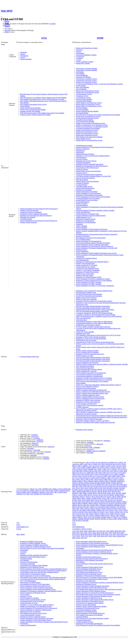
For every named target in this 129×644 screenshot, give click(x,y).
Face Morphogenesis (82, 260)
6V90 (107, 534)
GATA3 (37, 491)
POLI (93, 502)
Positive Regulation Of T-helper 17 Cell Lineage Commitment (95, 286)
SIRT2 (82, 509)
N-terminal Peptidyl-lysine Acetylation (88, 198)
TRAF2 (92, 515)
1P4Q (78, 531)
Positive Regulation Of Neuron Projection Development (93, 197)
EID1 (125, 471)
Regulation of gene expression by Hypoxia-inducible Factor (94, 291)
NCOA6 (106, 495)
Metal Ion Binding (82, 108)
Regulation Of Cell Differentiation (87, 612)
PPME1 (25, 492)
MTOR (100, 493)
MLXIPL (115, 492)
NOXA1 (109, 497)
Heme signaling (81, 383)
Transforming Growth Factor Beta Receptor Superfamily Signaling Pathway (43, 571)
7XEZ (94, 536)
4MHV (23, 534)
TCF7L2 (83, 514)
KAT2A (104, 486)
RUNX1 (123, 505)
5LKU (86, 533)
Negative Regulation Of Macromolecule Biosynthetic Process (95, 600)
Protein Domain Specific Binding (30, 108)
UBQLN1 (80, 517)
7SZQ (126, 534)
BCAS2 (115, 464)
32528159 (40, 442)
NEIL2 (122, 495)
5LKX (90, 533)
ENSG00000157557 (23, 527)
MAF (105, 488)
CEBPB (88, 468)
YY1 (120, 517)
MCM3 (105, 490)
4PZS (120, 531)
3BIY (94, 531)
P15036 (19, 529)
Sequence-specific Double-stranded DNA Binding (35, 115)
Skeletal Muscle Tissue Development (87, 181)
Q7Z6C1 (89, 529)
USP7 (32, 494)
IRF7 (77, 486)
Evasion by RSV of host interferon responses (90, 405)
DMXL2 (55, 489)
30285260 (33, 455)
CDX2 (78, 468)
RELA (89, 505)
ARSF (86, 464)
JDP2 (85, 486)
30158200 (30, 448)
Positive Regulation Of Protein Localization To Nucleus (93, 279)
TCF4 (78, 514)
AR (125, 462)
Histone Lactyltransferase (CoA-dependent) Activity (92, 127)
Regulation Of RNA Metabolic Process (32, 567)
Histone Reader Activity (83, 139)
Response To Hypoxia (83, 149)
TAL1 (122, 512)
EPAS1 (93, 473)
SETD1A (123, 507)
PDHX (88, 500)
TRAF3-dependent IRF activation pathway (89, 369)
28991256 (96, 451)
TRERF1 (97, 515)
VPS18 (94, 517)
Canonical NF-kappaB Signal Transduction (89, 175)
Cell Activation (25, 594)
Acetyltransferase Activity (84, 94)
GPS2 (110, 476)
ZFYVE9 (43, 494)
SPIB (89, 510)
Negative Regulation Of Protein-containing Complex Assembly (95, 210)
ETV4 (120, 473)
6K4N (83, 534)
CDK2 (124, 466)
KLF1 (74, 488)
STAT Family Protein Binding (85, 122)
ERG (69, 489)
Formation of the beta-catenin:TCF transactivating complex (94, 301)
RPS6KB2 (117, 505)
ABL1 (88, 462)
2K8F (82, 531)
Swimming (79, 224)
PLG (115, 500)
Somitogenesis (80, 151)
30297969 (90, 453)
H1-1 (74, 478)
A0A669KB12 (77, 529)
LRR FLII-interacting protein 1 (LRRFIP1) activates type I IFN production (99, 316)
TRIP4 (102, 515)
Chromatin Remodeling (83, 163)
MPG (81, 493)
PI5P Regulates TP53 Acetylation (86, 340)
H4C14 (83, 480)
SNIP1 (120, 509)
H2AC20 (82, 478)
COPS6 (85, 469)
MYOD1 (119, 493)
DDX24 (86, 471)
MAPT (92, 490)
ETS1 (18, 491)
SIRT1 (78, 509)
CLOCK (123, 468)
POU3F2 (97, 502)
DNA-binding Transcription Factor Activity (33, 104)
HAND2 (101, 480)
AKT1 (106, 462)
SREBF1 (93, 510)
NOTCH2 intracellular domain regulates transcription (92, 311)
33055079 (51, 447)
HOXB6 (103, 483)
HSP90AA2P (86, 485)
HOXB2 (86, 483)
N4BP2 (124, 493)
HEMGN (75, 481)
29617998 (37, 450)
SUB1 (90, 512)
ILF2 (92, 485)
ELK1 (82, 473)
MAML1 (116, 488)
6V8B (94, 534)
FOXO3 (102, 474)
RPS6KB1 (110, 505)
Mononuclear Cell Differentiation (30, 583)
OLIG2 (104, 498)
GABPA (116, 474)
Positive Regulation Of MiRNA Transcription (34, 545)
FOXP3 (107, 474)
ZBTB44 (37, 494)
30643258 (100, 444)
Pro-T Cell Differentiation (28, 581)
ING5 (115, 485)
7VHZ (82, 536)
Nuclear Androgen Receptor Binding (87, 111)
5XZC (111, 533)
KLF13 (78, 488)
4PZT (124, 531)
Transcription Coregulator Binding (87, 69)
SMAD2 (93, 509)
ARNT (82, 464)
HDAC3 (116, 480)
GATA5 (80, 476)
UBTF (85, 517)
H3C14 (74, 480)
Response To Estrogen (83, 236)
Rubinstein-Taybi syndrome (85, 430)
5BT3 (74, 533)
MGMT (105, 492)
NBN (86, 495)
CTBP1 (99, 469)
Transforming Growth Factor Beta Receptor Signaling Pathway (39, 572)
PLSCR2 (75, 502)
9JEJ (82, 538)
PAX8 (121, 498)
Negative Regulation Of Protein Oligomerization (91, 216)
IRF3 (125, 485)
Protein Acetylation (82, 169)
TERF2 (91, 514)
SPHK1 (84, 510)
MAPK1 (81, 490)
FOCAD (23, 491)
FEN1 (79, 474)
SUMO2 (95, 512)
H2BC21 (104, 478)
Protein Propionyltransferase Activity (87, 118)
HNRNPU (114, 481)
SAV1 (96, 507)
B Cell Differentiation (83, 202)
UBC (28, 494)
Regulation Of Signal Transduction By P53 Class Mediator (94, 280)
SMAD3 (98, 509)
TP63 (84, 515)
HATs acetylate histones (83, 318)
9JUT (86, 538)
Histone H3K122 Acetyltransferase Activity (89, 140)
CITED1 (107, 468)
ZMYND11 (49, 494)
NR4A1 (89, 498)
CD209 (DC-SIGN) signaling (85, 332)
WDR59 (99, 517)
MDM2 (79, 492)
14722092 (52, 24)
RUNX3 (80, 507)
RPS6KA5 (103, 505)
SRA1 (52, 492)
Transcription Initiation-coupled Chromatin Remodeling (93, 243)
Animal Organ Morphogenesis (85, 188)
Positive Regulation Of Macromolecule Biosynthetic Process (95, 564)
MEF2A (89, 492)
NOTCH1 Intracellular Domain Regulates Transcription (93, 306)
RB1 (125, 503)
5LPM (102, 533)
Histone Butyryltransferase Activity (87, 135)
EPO (97, 473)
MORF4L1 (76, 493)
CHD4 (102, 468)
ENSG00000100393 (78, 527)
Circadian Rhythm (82, 185)
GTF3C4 (42, 491)
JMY (89, 486)
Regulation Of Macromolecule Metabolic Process (91, 576)
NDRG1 (56, 491)
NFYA (93, 497)
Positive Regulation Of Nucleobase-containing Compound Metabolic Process (44, 569)
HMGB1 (91, 481)
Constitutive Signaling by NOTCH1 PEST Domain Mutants (94, 313)
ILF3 (95, 485)
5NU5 (106, 533)
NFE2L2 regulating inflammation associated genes (91, 390)
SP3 (81, 510)
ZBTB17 (75, 519)
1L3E (74, 531)
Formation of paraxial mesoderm (86, 388)
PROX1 (96, 503)
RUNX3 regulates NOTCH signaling (87, 351)
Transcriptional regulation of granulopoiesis (89, 375)
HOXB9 (114, 483)
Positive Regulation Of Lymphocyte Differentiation (36, 610)
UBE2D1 (122, 515)
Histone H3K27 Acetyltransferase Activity (89, 106)
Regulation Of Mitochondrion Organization (89, 195)
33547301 (45, 457)
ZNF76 (80, 521)
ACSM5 (93, 462)
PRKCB (75, 503)
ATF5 (103, 464)
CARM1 (103, 466)
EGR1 (121, 471)
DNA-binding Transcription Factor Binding (89, 137)
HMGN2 (102, 481)
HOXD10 (120, 483)
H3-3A (114, 478)
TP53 (74, 515)
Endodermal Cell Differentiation (86, 222)
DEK (96, 471)
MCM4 (117, 490)
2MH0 (86, 531)
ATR (107, 464)
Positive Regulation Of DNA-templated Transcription (92, 245)
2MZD (90, 531)
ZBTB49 (87, 519)
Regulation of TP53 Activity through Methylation (91, 339)
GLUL (94, 476)
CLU (36, 489)
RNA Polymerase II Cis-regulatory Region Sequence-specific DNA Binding (43, 98)
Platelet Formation (82, 204)
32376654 (34, 435)
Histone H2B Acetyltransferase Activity (88, 104)
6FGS (123, 533)
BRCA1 (80, 466)
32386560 (46, 459)
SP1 (78, 510)
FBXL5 (75, 474)
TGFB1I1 (103, 514)
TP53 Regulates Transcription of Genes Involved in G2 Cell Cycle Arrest (98, 335)
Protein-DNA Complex (83, 63)
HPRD (7, 32)
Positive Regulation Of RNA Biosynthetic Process (35, 586)
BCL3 (120, 464)
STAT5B (60, 492)
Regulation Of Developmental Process (88, 608)
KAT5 (114, 486)
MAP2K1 (122, 488)
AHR (102, 462)
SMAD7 (115, 509)
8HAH (119, 536)
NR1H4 (124, 497)
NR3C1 (68, 491)
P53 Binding (80, 72)
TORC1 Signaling (82, 226)
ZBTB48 (81, 519)
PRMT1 (91, 503)
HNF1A (108, 481)
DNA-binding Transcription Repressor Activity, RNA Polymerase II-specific (43, 101)
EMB (89, 473)
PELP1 (93, 500)
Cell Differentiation (26, 219)
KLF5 (87, 488)
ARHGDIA (76, 464)
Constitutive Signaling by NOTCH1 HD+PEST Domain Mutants (96, 315)
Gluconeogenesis (81, 157)
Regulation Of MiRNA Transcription (31, 541)
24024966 (40, 454)
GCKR (90, 476)
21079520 (47, 452)
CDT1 (74, 468)
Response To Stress (26, 596)
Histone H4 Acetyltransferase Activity (88, 92)
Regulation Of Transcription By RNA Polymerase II (36, 216)
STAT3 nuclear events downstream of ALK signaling (92, 381)
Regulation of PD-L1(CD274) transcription (89, 419)
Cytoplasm (79, 58)
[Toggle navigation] (2, 17)
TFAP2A (97, 514)
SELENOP (102, 507)
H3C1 (122, 478)
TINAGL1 (117, 514)
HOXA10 (75, 483)
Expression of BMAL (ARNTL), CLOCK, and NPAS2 (93, 421)
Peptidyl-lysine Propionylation (85, 263)
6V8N (103, 534)
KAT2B (110, 486)
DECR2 (92, 471)
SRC (56, 492)
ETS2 (44, 38)
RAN (122, 503)
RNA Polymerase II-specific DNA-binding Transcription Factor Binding (42, 113)
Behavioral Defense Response (85, 154)
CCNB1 (108, 466)
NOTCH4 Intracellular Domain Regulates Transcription (93, 361)
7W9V (90, 536)
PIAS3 (102, 500)
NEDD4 (117, 495)
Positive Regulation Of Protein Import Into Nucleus (92, 229)
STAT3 (126, 510)
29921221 (35, 443)
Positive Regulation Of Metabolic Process (33, 593)
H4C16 (88, 480)
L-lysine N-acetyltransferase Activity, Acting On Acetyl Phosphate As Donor (99, 84)
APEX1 (121, 462)
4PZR (116, 531)
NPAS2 (114, 497)
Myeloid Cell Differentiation (29, 562)
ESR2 (104, 473)
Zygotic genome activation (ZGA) (86, 404)
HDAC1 (111, 480)
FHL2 (83, 474)
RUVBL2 (86, 507)
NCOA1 (90, 495)
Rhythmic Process (82, 250)
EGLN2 (61, 489)
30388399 (39, 440)
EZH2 (124, 473)
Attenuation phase (82, 320)
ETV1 (116, 473)
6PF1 (87, 534)
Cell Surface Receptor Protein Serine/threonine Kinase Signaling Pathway (43, 579)
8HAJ (74, 538)
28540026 (107, 441)
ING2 (107, 485)
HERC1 (81, 481)
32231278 (90, 449)
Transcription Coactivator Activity (87, 80)
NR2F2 (79, 498)
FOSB (87, 474)
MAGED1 (110, 488)
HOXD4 (75, 485)
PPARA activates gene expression (86, 298)
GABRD (32, 491)
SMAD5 (109, 509)
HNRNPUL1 (121, 481)
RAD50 (117, 503)
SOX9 (74, 510)
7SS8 (118, 534)
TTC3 (24, 494)
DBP (77, 471)
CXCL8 (120, 469)
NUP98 (94, 498)
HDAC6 (122, 480)
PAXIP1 (75, 500)
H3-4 (118, 478)
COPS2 (80, 469)
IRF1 (118, 485)
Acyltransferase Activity (83, 98)
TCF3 (74, 514)
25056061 (89, 451)
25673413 (35, 436)
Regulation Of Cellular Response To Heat (89, 277)
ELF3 (78, 473)
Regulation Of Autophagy (84, 190)
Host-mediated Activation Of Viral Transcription (91, 238)
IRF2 (122, 485)
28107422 (35, 445)
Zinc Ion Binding (81, 89)
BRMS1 (86, 466)
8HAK (78, 538)
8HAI (123, 536)
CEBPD (94, 468)
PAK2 (113, 498)
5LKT (82, 533)
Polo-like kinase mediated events (86, 292)
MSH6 (90, 493)
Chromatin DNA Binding (84, 101)
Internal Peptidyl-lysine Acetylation (87, 200)
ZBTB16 (124, 517)
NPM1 (119, 497)
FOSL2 (97, 474)
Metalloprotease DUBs (83, 333)
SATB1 (92, 507)
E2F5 (112, 471)
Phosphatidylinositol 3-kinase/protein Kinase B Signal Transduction (97, 234)
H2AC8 (98, 478)
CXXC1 (125, 469)
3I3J (98, 531)
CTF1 (109, 469)
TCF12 (126, 512)
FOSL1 (92, 474)
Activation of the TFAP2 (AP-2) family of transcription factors (95, 342)
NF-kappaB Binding (82, 113)
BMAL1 (75, 466)
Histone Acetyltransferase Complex (87, 48)
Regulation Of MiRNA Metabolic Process (33, 543)
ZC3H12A (110, 519)
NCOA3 (101, 495)
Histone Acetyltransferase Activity (87, 82)
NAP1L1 (75, 495)
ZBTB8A (103, 519)
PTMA (101, 503)
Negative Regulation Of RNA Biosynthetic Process (36, 620)
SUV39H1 (101, 512)
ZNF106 (125, 519)
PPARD (108, 502)
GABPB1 (121, 474)
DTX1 (100, 471)
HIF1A (85, 481)
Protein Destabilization (83, 212)
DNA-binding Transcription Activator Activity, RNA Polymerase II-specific (43, 577)
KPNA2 (92, 488)
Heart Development (82, 180)
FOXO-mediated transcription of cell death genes (91, 373)
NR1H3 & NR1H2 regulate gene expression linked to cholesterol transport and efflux (102, 364)
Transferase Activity (82, 96)
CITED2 (112, 468)
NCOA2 (96, 495)
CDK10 (32, 489)
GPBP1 (105, 476)
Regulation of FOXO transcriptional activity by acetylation (94, 378)
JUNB (96, 486)
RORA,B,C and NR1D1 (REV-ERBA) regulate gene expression (96, 422)
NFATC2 (88, 497)
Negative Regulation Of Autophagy (87, 192)
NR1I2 (74, 498)
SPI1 (48, 492)
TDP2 (65, 492)
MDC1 (74, 492)
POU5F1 (19, 492)
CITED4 (118, 468)
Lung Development (82, 205)
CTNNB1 (114, 469)
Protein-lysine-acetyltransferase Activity (88, 116)
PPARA (103, 502)
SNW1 (124, 509)
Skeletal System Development (29, 210)
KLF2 (83, 488)
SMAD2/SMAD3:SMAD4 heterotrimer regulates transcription (95, 310)
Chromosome (80, 57)
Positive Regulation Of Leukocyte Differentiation (35, 576)
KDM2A (124, 486)
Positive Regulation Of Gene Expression (88, 193)
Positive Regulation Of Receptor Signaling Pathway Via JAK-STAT (97, 248)
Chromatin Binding (82, 75)
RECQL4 (80, 505)
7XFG (99, 536)
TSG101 (107, 515)
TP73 (88, 515)
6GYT (79, 534)
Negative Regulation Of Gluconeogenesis (89, 241)
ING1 (103, 485)
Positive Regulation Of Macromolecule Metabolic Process (38, 589)
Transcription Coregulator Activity (87, 79)
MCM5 (122, 490)
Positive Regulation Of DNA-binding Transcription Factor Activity (96, 253)
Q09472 (84, 529)
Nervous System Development (85, 178)
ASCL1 (90, 464)
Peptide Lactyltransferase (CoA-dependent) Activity (92, 125)
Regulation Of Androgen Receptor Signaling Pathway (92, 262)
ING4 (111, 485)
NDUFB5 (62, 491)
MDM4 (84, 492)
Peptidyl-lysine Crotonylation (85, 274)
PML (80, 502)
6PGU (90, 534)
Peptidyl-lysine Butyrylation (85, 275)
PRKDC (86, 503)
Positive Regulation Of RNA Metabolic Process (91, 547)
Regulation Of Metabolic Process (86, 584)
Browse (7, 21)
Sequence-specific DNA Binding (30, 111)
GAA (111, 474)
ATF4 (100, 464)
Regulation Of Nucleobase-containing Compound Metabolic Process (41, 591)
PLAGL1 (111, 500)
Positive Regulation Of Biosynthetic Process (90, 567)
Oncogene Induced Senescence (30, 357)
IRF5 (74, 486)
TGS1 (108, 514)
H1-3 (77, 478)
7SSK (122, 534)
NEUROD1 (76, 497)
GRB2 (114, 476)
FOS (27, 491)
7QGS (114, 534)
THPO (112, 514)
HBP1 (106, 480)
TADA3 (112, 512)
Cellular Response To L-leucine (86, 267)
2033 (74, 523)
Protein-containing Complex (85, 62)
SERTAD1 (113, 507)
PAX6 (117, 498)
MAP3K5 (75, 490)
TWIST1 (113, 515)
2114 (18, 523)
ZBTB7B (97, 519)
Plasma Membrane (26, 59)
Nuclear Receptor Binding (84, 99)
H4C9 (96, 480)
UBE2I (74, 517)
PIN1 (106, 500)
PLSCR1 (120, 500)
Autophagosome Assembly (84, 145)
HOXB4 (97, 483)
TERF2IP (19, 494)
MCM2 (100, 490)
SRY (104, 510)
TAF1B (117, 512)
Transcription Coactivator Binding (87, 70)
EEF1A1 (116, 471)
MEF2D (100, 492)
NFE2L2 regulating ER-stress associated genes (90, 398)
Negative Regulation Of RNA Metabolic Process (91, 591)
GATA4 (75, 476)
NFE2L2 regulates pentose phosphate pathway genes (92, 393)
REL (85, 505)
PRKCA (125, 502)
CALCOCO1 (96, 466)
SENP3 (107, 507)
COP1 (40, 489)
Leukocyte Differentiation (28, 625)
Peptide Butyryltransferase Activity (87, 132)
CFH (98, 468)
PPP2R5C (119, 502)
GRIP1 (118, 476)
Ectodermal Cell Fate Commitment (31, 212)
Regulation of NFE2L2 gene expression (88, 400)
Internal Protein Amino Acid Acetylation (88, 171)
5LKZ (94, 533)
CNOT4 (75, 469)
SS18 (107, 510)
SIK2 (74, 509)
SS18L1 (111, 510)
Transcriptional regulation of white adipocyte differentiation (94, 322)
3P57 (104, 531)
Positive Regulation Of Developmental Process (90, 613)
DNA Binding (24, 103)
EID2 (74, 473)
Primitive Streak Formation (29, 222)
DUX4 (104, 471)
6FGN (119, 533)
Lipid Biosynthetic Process (84, 186)
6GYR (74, 534)
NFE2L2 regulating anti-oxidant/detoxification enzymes (93, 392)
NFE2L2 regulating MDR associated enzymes (90, 397)
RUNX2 (75, 507)
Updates (7, 26)
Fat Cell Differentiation (83, 239)
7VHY (78, 536)
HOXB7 (108, 483)
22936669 (90, 442)
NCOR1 (51, 491)
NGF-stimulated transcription (85, 366)
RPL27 (98, 505)
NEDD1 (112, 495)
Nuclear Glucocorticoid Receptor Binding (33, 110)
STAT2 (121, 510)
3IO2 (101, 531)
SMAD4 (104, 509)
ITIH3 (81, 486)
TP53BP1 (79, 515)
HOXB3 (92, 483)
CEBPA (83, 468)
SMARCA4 (43, 492)
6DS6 (115, 533)
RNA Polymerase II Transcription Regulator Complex (92, 618)
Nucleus (23, 54)
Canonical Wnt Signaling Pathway (87, 258)
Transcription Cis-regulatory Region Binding (34, 565)
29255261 (88, 446)
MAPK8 (87, 490)
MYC (114, 493)
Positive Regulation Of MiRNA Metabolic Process (36, 547)
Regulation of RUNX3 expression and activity (90, 354)
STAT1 (116, 510)
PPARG (113, 502)
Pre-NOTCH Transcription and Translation (89, 294)
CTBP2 (104, 469)
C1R (90, 466)
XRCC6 (109, 517)
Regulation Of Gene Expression (86, 581)
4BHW (112, 531)
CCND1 (113, 466)
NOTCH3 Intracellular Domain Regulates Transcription (93, 357)
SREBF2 (99, 510)
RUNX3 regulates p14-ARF (85, 356)
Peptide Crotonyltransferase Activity (87, 130)
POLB (83, 502)
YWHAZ (115, 517)
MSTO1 (95, 493)
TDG (87, 514)
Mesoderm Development (28, 217)
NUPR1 (99, 498)
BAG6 (111, 464)
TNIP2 (123, 514)
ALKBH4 (111, 462)
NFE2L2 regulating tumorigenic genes (88, 395)
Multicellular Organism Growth (86, 219)
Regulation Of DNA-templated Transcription (34, 214)
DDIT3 (81, 471)
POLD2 (88, 502)
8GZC (111, 536)
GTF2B (123, 476)
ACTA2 (98, 462)
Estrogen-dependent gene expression (87, 363)
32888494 (97, 448)
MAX (96, 490)
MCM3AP (111, 490)
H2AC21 (88, 478)
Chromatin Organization (28, 564)
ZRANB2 (85, 521)
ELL (85, 473)
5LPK (98, 533)
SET (118, 507)
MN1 (119, 492)
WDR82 (104, 517)
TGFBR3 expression (82, 407)
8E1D (103, 536)
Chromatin (23, 52)
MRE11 (85, 493)
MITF (109, 492)
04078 (74, 525)
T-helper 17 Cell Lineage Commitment (88, 270)
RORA (93, 505)
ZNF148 (75, 521)
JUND (100, 486)
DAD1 (50, 489)
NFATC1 (82, 497)
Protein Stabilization (82, 251)
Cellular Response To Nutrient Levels (88, 214)
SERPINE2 (35, 492)
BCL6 (124, 464)
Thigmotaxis (80, 152)
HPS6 (80, 485)
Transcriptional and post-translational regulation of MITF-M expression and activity (102, 416)
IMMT (99, 485)
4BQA (18, 534)
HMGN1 (96, 481)
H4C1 (79, 480)
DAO (74, 471)
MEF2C (94, 492)
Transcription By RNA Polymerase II (87, 168)
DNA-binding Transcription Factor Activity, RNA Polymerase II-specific (42, 99)
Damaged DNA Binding (83, 77)
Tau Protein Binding (82, 110)
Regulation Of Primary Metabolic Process (33, 617)
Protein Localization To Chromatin (87, 265)
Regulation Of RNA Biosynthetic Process (33, 557)
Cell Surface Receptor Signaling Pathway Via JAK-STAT (93, 176)
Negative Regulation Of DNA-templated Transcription (37, 618)
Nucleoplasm (24, 56)
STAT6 (86, 512)
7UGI (74, 536)
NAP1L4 (81, 495)
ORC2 (109, 498)
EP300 (100, 38)
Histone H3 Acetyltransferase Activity (88, 91)
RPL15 (29, 492)
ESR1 (100, 473)
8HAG (115, 536)
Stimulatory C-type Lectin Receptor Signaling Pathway (93, 156)
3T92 (108, 531)
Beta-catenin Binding (83, 87)
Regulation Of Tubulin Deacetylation (87, 272)
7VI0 (86, 536)
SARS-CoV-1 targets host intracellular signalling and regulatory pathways (99, 385)
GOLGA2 (100, 476)
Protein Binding (25, 106)
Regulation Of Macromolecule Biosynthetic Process (92, 579)
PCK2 (80, 500)
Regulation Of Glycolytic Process (86, 161)
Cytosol (23, 57)
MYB (104, 493)
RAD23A (112, 503)
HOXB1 (81, 483)
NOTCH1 (103, 497)
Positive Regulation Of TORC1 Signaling (89, 282)
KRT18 (97, 488)
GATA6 (85, 476)
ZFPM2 (120, 519)
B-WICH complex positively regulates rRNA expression (93, 327)
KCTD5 (119, 486)
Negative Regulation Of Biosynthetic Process (90, 601)
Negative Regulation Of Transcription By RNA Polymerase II (39, 209)
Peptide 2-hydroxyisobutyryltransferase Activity (91, 123)
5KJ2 (78, 533)
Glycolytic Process (82, 159)
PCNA (84, 500)
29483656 (102, 451)
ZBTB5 (92, 519)
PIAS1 (97, 500)
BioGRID (7, 30)
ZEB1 (115, 519)
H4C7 (92, 480)
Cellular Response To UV (84, 217)
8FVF (107, 536)
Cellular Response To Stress (85, 622)
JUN (47, 491)
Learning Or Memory (83, 183)
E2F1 (108, 471)
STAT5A (75, 512)
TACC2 (107, 512)
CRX (95, 469)
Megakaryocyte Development (85, 221)
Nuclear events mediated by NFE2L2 (87, 386)
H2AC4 (93, 478)
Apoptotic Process (82, 173)
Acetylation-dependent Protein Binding (88, 128)
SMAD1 (87, 509)
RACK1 (106, 503)
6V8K (99, 534)
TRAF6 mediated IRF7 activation (86, 371)
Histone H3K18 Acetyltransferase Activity (89, 103)
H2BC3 (109, 478)
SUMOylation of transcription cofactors (88, 325)
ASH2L (95, 464)
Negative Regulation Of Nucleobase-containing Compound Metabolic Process (44, 622)
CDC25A (119, 466)
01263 (18, 525)
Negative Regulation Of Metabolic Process (89, 598)
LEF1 (101, 488)
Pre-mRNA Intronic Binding (85, 120)
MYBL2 (109, 493)
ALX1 (116, 462)
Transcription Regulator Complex (86, 55)
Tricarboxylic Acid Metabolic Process (88, 269)
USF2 (89, 517)
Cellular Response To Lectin (29, 603)
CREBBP (45, 489)
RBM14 (75, 505)
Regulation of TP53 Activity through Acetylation (91, 337)
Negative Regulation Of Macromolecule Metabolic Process (94, 596)
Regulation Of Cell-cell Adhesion (30, 612)
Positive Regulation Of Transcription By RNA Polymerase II (39, 221)
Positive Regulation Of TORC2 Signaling (89, 284)
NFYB (98, 497)
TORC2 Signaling (82, 228)
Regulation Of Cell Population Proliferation (89, 624)
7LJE (110, 534)
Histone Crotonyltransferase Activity (87, 133)
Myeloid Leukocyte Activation (29, 598)
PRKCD (80, 503)
